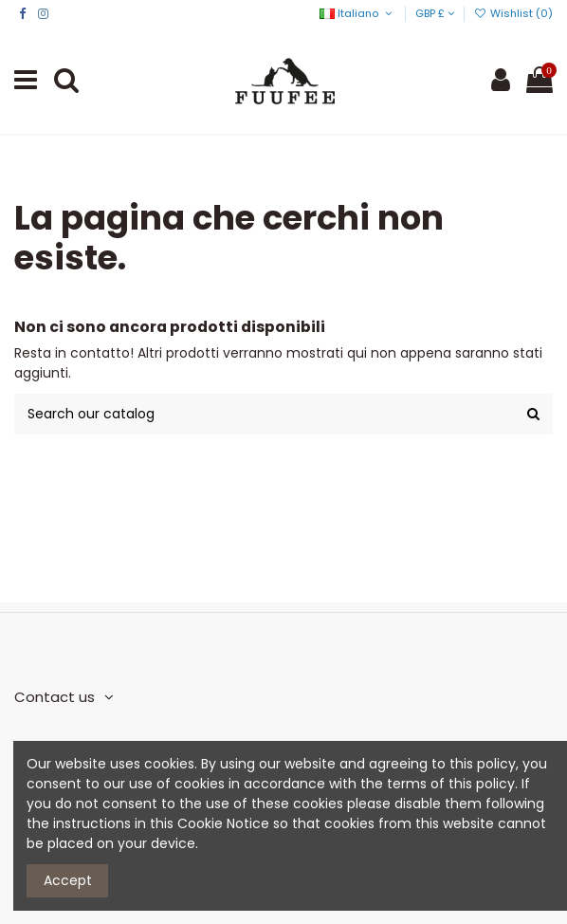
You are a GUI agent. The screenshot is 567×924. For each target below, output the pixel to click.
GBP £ (435, 13)
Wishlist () (513, 13)
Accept (68, 880)
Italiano (357, 13)
